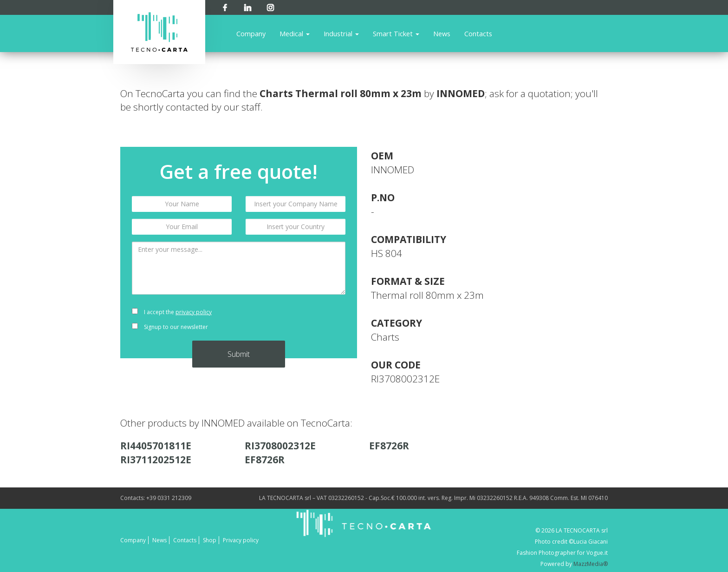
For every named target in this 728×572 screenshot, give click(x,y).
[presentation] (296, 320)
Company (251, 33)
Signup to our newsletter (170, 327)
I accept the (172, 312)
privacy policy (194, 312)
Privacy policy (241, 540)
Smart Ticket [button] (396, 33)
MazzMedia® (591, 564)
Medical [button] (295, 33)
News (442, 33)
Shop (210, 540)
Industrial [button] (341, 33)
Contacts (478, 33)
